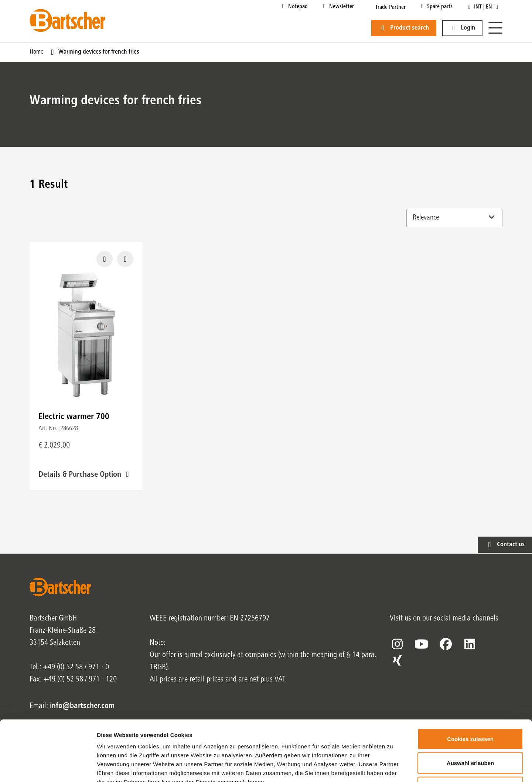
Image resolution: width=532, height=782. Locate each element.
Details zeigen (393, 767)
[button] (463, 28)
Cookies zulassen (470, 685)
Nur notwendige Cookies (470, 733)
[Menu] (495, 28)
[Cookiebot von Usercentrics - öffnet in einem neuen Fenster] (48, 768)
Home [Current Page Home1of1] (37, 52)
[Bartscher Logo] (67, 20)
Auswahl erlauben (470, 709)
